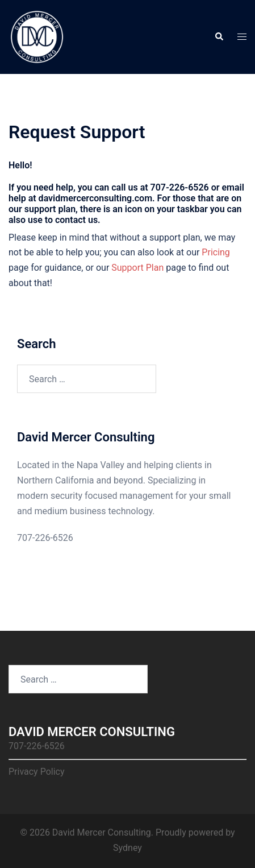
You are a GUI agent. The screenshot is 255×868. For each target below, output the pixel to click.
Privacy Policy (37, 772)
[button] (219, 37)
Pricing (216, 252)
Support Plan (137, 268)
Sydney (127, 848)
